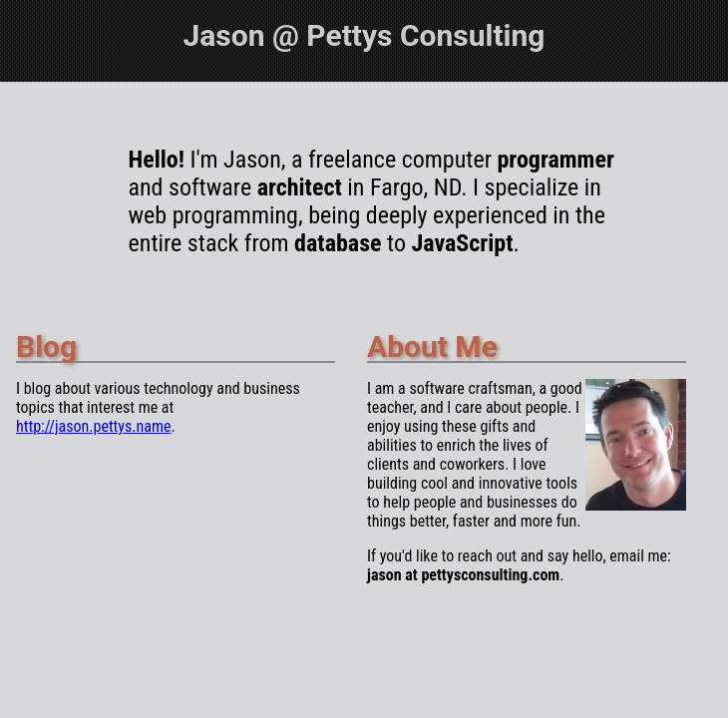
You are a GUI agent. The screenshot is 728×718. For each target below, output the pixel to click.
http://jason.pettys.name (94, 426)
